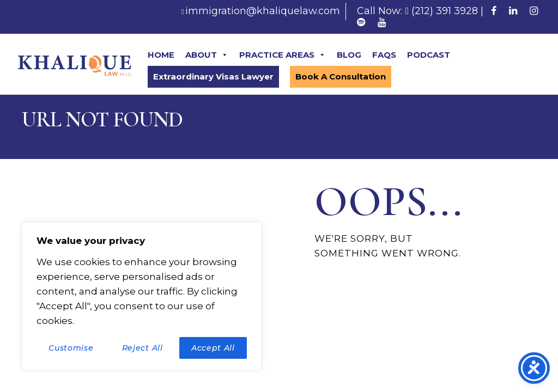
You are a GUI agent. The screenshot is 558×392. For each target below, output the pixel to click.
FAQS (384, 55)
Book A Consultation (341, 76)
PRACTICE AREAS (283, 55)
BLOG (349, 55)
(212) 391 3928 (445, 11)
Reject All (142, 348)
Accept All (213, 348)
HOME (161, 55)
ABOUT (207, 55)
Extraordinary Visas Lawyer (213, 76)
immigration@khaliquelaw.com (263, 11)
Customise (71, 348)
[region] (142, 296)
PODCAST (429, 55)
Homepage (349, 293)
